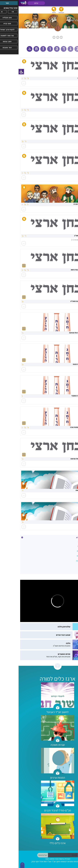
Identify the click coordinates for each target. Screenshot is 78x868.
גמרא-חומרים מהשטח (67, 556)
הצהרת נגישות (46, 859)
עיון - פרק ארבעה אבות (66, 561)
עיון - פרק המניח (69, 566)
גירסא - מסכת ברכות (67, 541)
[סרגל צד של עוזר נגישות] (3, 72)
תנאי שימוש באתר (33, 859)
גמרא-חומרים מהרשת (67, 551)
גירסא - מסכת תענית (67, 546)
